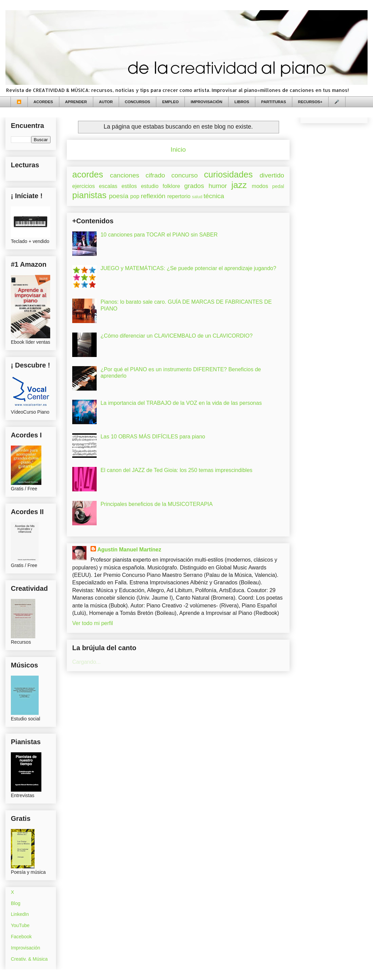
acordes (88, 174)
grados (194, 186)
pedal (278, 186)
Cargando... (86, 662)
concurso (184, 175)
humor (218, 186)
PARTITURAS (273, 102)
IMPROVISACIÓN (206, 102)
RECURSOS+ (310, 102)
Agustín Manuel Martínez (129, 550)
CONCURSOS (138, 102)
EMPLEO (170, 102)
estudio (150, 186)
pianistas (89, 195)
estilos (129, 186)
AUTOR (106, 102)
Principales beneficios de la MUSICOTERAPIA (156, 504)
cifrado (155, 175)
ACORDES (43, 102)
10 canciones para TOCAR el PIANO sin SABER (159, 235)
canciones (124, 175)
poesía (119, 196)
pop (135, 196)
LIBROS (242, 102)
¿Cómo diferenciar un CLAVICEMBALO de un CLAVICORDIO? (176, 336)
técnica (214, 196)
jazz (239, 185)
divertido (272, 175)
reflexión (153, 196)
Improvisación (25, 948)
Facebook (21, 937)
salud (197, 197)
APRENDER (76, 102)
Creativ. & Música (29, 959)
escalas (108, 186)
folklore (171, 186)
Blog (16, 903)
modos (260, 186)
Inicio (178, 149)
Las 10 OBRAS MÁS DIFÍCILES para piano (153, 437)
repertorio (179, 196)
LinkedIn (20, 914)
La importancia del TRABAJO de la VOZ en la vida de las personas (181, 403)
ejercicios (84, 186)
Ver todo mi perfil (93, 623)
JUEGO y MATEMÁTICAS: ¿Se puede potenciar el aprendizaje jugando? (188, 268)
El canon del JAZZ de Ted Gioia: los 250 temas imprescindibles (176, 470)
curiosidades (229, 174)
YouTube (20, 925)
